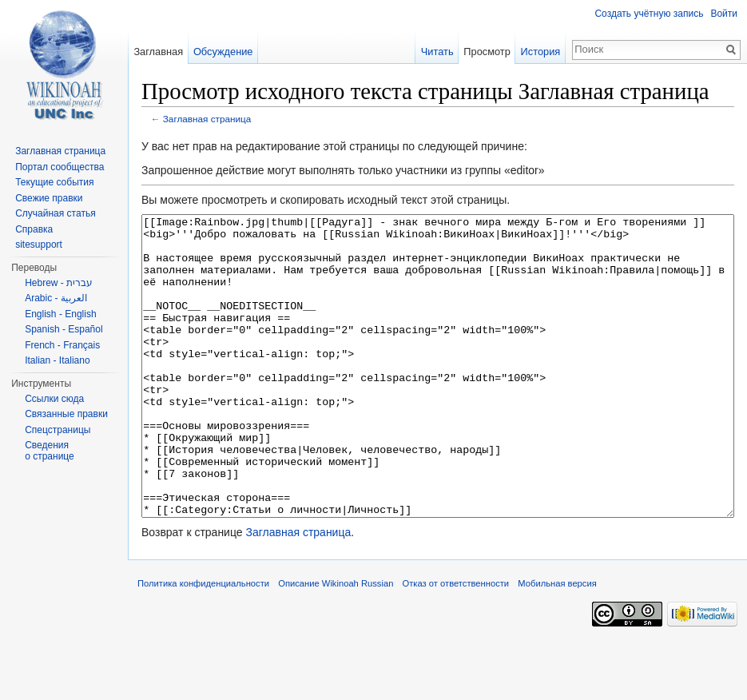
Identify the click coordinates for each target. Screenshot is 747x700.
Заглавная (158, 52)
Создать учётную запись (649, 14)
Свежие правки (49, 198)
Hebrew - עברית (59, 283)
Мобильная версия (557, 643)
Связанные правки (66, 414)
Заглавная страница (207, 119)
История (541, 52)
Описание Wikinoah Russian (336, 643)
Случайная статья (55, 213)
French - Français (62, 345)
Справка (34, 229)
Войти (724, 14)
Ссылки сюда (54, 399)
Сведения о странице (50, 451)
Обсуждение (223, 52)
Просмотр (487, 52)
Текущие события (54, 182)
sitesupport (39, 245)
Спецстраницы (58, 430)
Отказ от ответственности (456, 643)
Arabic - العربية (56, 298)
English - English (60, 314)
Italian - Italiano (57, 360)
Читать (437, 52)
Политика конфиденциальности (203, 643)
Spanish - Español (64, 329)
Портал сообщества (60, 167)
